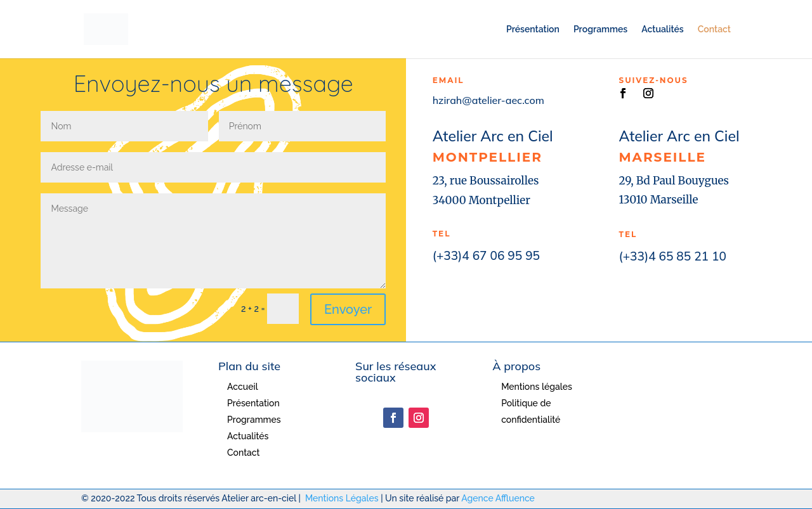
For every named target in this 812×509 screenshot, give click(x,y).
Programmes (600, 29)
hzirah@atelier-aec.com (488, 100)
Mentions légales (537, 387)
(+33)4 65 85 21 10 (673, 256)
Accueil (243, 387)
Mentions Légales (342, 498)
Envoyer (348, 309)
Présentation (533, 29)
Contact (714, 29)
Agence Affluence (498, 498)
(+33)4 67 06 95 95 (486, 255)
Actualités (662, 29)
